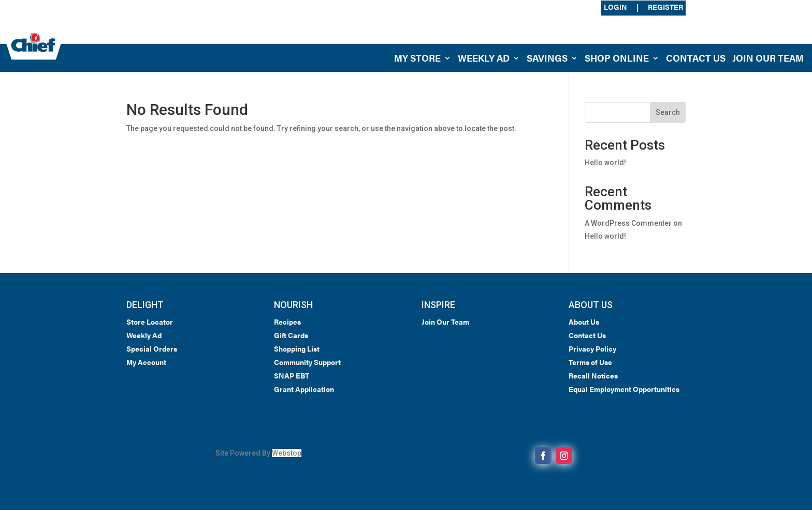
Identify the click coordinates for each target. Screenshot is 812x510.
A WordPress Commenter (628, 223)
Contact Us (696, 59)
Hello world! (605, 163)
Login (615, 8)
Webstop (287, 453)
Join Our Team (768, 59)
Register (665, 8)
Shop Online (617, 59)
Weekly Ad (484, 59)
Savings (547, 59)
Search (668, 112)
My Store (417, 59)
